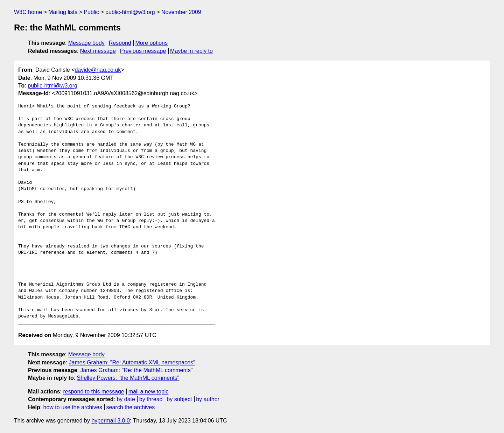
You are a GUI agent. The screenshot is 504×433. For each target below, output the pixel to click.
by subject (179, 399)
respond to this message (93, 392)
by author (208, 399)
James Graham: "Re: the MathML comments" (136, 370)
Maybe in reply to (191, 51)
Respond (120, 43)
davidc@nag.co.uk (98, 70)
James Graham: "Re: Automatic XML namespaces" (132, 362)
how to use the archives (73, 407)
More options (152, 43)
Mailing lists (63, 12)
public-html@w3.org (130, 12)
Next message (98, 51)
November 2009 (181, 12)
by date (126, 399)
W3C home (28, 12)
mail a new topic (149, 392)
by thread (151, 399)
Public (91, 12)
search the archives (131, 407)
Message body (86, 43)
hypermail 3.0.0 (110, 421)
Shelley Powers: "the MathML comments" (128, 378)
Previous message (143, 51)
